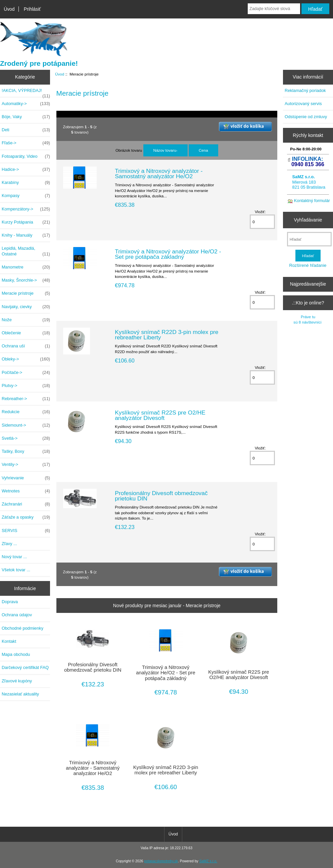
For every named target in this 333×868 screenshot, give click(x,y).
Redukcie (26, 412)
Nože (26, 320)
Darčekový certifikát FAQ (25, 667)
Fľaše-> (26, 143)
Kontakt (9, 641)
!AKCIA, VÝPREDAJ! (26, 92)
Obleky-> (26, 359)
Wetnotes (26, 491)
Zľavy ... (9, 544)
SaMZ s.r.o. (208, 861)
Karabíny (26, 183)
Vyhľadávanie (308, 220)
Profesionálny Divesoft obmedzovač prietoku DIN (161, 496)
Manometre (26, 267)
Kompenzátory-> (26, 209)
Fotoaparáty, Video (26, 156)
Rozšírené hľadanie (308, 265)
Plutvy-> (26, 386)
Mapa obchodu (16, 654)
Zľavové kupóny (17, 681)
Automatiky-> (26, 104)
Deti (26, 130)
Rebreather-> (26, 399)
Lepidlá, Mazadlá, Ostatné (26, 251)
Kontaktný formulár (312, 201)
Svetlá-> (26, 438)
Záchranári (26, 504)
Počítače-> (26, 373)
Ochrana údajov (17, 615)
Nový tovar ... (14, 557)
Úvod (9, 9)
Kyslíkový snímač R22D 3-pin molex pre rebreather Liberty (166, 335)
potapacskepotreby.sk (161, 861)
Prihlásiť (32, 9)
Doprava (10, 602)
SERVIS (26, 531)
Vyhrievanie (26, 478)
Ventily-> (26, 465)
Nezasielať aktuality (20, 694)
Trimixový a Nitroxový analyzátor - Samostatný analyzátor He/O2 (159, 174)
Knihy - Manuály (26, 235)
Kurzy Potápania (26, 222)
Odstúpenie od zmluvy (306, 117)
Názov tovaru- (165, 150)
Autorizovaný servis (303, 104)
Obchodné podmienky (22, 628)
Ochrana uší (26, 346)
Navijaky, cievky (26, 307)
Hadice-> (26, 170)
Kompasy (26, 196)
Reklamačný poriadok (305, 90)
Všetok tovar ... (16, 570)
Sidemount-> (26, 425)
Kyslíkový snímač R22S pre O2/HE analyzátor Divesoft (160, 415)
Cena (203, 150)
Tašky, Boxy (26, 451)
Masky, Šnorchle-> (26, 280)
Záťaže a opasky (26, 517)
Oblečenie (26, 333)
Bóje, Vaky (26, 117)
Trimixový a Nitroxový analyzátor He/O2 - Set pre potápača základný (168, 254)
